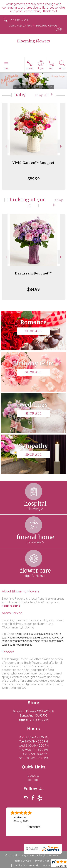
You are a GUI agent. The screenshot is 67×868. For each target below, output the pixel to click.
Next (61, 146)
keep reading (11, 606)
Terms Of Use (23, 861)
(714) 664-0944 (19, 20)
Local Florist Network (26, 865)
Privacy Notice (44, 861)
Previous (6, 146)
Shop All (42, 95)
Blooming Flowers (33, 41)
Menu (6, 68)
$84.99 (33, 289)
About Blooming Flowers (21, 591)
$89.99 (34, 179)
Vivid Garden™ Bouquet (33, 163)
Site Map (48, 865)
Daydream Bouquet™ (33, 273)
